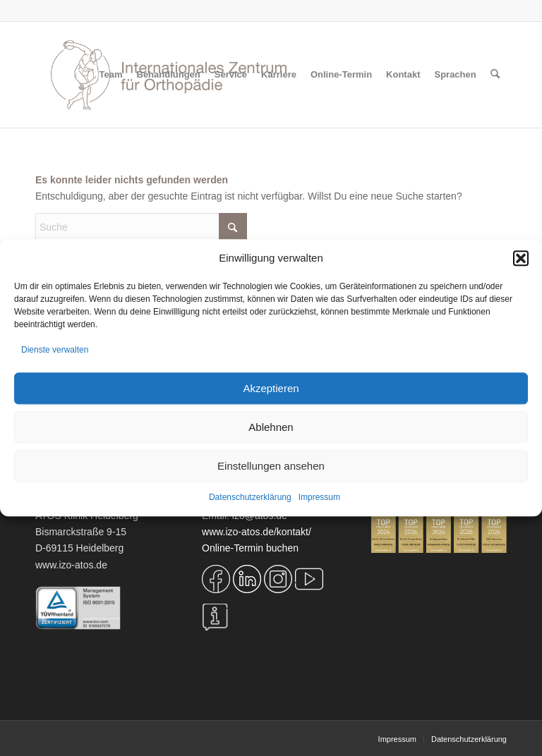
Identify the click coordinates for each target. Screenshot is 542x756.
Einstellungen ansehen (271, 466)
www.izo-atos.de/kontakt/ (257, 532)
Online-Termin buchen (250, 548)
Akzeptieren (271, 388)
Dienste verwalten (55, 350)
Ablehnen (271, 427)
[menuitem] (111, 75)
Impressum (319, 498)
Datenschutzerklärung (250, 498)
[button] (521, 258)
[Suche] (495, 75)
